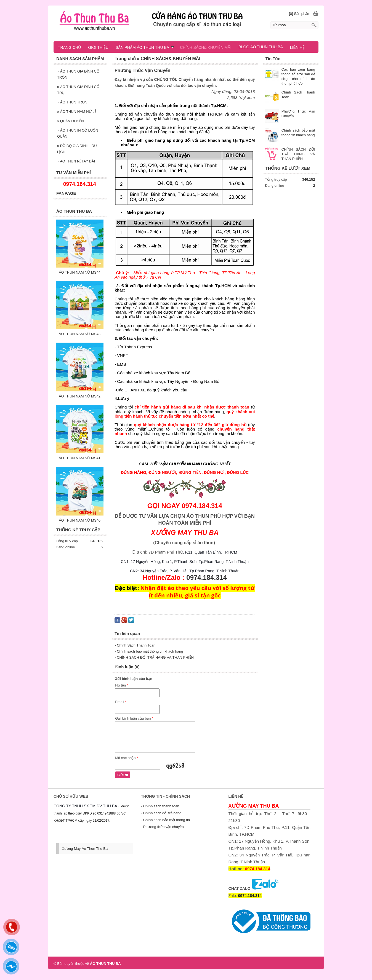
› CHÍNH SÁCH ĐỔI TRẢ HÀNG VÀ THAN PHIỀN (154, 657)
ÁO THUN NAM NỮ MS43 (80, 334)
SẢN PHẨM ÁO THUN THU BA (145, 47)
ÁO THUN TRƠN (72, 102)
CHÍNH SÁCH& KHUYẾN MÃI (206, 47)
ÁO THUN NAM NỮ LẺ (77, 112)
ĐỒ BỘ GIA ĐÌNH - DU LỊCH (77, 149)
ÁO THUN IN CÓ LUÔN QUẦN (78, 133)
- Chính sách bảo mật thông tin (165, 820)
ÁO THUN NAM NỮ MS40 (80, 520)
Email (121, 702)
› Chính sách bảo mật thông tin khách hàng (149, 651)
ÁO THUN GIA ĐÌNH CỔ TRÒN (78, 74)
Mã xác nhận (127, 758)
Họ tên (122, 685)
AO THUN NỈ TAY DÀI (76, 161)
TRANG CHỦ (69, 47)
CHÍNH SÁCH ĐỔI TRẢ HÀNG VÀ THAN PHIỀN (298, 154)
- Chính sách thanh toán (160, 806)
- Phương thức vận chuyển (162, 827)
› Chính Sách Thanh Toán (135, 645)
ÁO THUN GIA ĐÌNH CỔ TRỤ (78, 90)
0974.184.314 (207, 577)
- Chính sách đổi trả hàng (161, 813)
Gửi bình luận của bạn (134, 718)
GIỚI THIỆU (98, 47)
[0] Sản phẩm (300, 14)
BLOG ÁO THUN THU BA (261, 47)
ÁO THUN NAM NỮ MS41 (80, 458)
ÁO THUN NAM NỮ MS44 (80, 272)
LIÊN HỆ (297, 47)
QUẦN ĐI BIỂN (71, 121)
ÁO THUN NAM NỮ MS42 (80, 396)
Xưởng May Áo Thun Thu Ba (85, 849)
